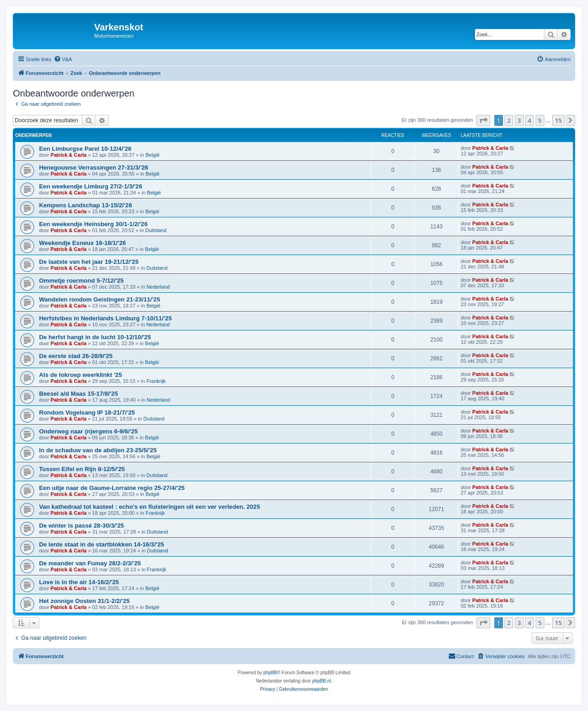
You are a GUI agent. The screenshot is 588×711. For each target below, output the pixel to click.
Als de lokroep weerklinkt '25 (81, 375)
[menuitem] (63, 59)
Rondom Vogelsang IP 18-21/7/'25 (87, 412)
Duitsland (156, 230)
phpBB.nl (322, 681)
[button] (483, 120)
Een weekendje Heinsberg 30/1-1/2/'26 (93, 224)
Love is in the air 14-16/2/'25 (79, 582)
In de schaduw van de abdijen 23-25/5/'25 (98, 450)
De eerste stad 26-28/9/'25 (76, 356)
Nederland (158, 287)
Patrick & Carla (68, 155)
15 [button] (558, 120)
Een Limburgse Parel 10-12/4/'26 (85, 149)
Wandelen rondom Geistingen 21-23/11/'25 (100, 299)
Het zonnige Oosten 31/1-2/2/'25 (84, 601)
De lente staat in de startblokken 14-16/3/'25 (102, 544)
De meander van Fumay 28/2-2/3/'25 (90, 563)
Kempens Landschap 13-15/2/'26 (86, 205)
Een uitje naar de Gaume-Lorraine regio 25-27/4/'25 (112, 488)
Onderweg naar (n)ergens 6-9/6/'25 (88, 431)
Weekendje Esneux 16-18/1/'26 (82, 243)
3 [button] (519, 120)
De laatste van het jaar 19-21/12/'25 (89, 262)
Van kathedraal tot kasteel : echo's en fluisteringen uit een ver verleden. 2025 (150, 507)
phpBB (270, 673)
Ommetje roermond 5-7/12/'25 (81, 281)
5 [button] (540, 120)
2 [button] (509, 120)
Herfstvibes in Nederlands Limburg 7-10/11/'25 (105, 318)
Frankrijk (156, 381)
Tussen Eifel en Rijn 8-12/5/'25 (82, 469)
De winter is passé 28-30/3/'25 (82, 526)
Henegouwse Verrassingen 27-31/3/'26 (94, 168)
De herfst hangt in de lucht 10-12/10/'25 (95, 337)
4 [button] (529, 120)
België (153, 155)
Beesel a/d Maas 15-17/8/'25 (79, 394)
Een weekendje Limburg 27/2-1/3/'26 (90, 186)
